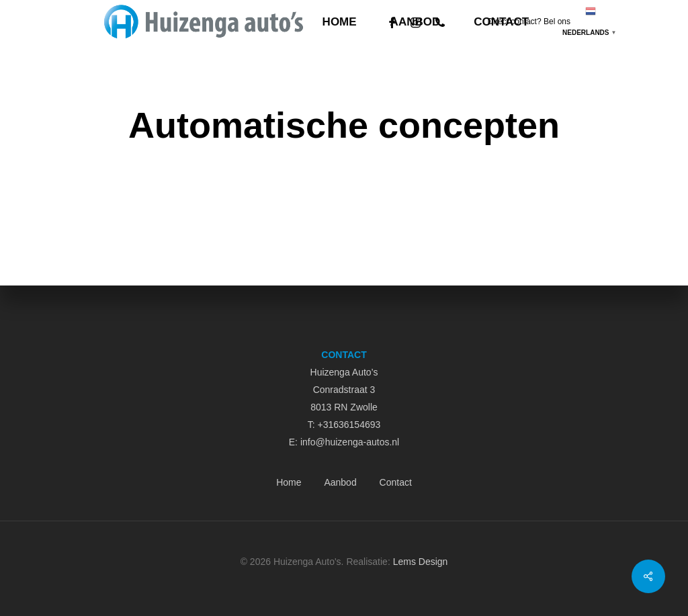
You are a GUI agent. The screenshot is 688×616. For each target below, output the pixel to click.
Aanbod (340, 482)
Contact (396, 482)
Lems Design (421, 562)
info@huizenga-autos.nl (350, 442)
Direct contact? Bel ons (529, 21)
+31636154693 (349, 425)
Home (289, 482)
